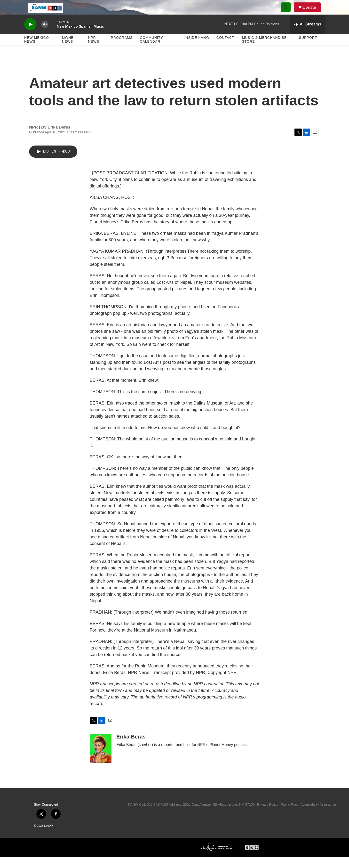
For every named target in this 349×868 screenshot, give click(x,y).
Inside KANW (197, 49)
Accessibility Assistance (318, 815)
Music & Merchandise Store (265, 50)
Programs (122, 49)
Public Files (289, 815)
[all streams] (307, 35)
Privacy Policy (268, 815)
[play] (30, 35)
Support (308, 49)
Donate (312, 13)
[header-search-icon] (288, 13)
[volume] (45, 35)
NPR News (94, 50)
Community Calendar (151, 50)
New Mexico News (37, 50)
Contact (225, 49)
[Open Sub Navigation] (114, 56)
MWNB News (68, 50)
